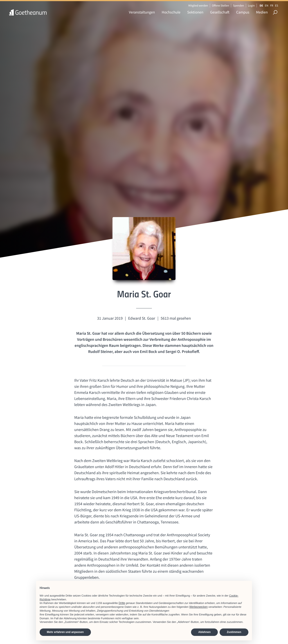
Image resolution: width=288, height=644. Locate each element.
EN (267, 6)
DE (261, 6)
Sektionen (195, 12)
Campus (243, 12)
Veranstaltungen (142, 12)
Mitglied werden (198, 6)
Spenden (239, 6)
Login (251, 6)
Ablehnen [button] (204, 632)
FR (272, 6)
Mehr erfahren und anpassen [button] (65, 632)
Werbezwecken (198, 607)
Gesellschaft (220, 12)
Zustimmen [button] (234, 632)
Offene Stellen (220, 6)
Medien (262, 12)
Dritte (122, 603)
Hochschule (171, 12)
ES (277, 6)
